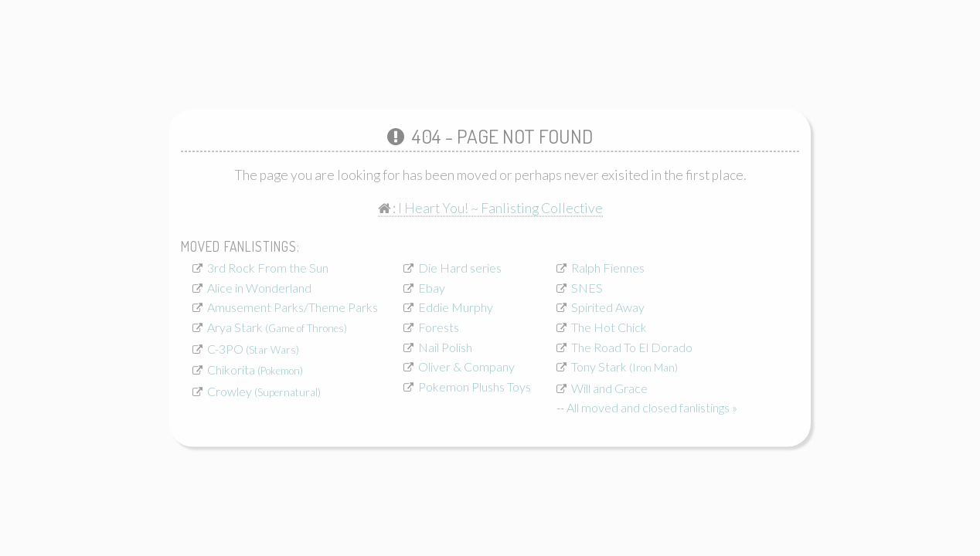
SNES (587, 287)
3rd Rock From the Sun (268, 268)
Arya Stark (277, 326)
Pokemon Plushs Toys (475, 386)
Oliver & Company (466, 366)
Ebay (432, 287)
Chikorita (255, 370)
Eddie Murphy (456, 307)
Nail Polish (445, 346)
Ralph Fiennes (608, 268)
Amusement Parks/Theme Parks (293, 307)
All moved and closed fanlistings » (652, 407)
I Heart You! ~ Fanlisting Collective (500, 208)
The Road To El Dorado (632, 346)
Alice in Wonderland (259, 287)
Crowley (264, 390)
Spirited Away (608, 307)
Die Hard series (460, 268)
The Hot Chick (609, 326)
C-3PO (253, 348)
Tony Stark (624, 366)
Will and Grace (609, 387)
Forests (439, 326)
